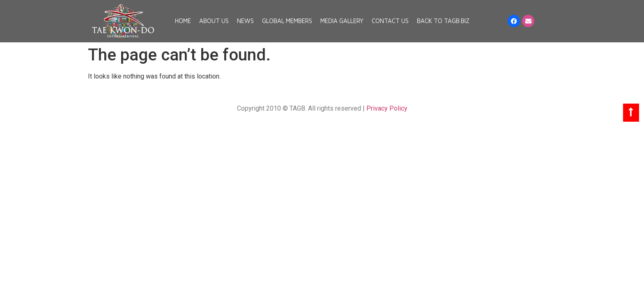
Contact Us (390, 21)
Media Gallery (342, 21)
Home (183, 21)
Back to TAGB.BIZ (443, 21)
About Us (214, 21)
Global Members (287, 21)
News (245, 21)
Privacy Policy (387, 108)
